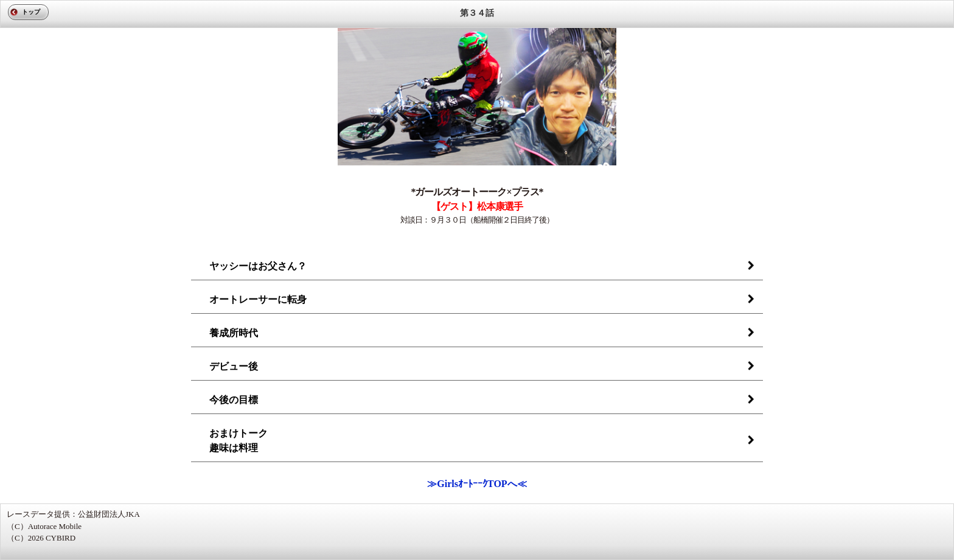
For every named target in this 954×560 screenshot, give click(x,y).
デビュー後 (234, 366)
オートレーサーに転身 (258, 299)
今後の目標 (234, 400)
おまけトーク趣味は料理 (238, 441)
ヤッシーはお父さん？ (258, 266)
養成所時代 (234, 333)
